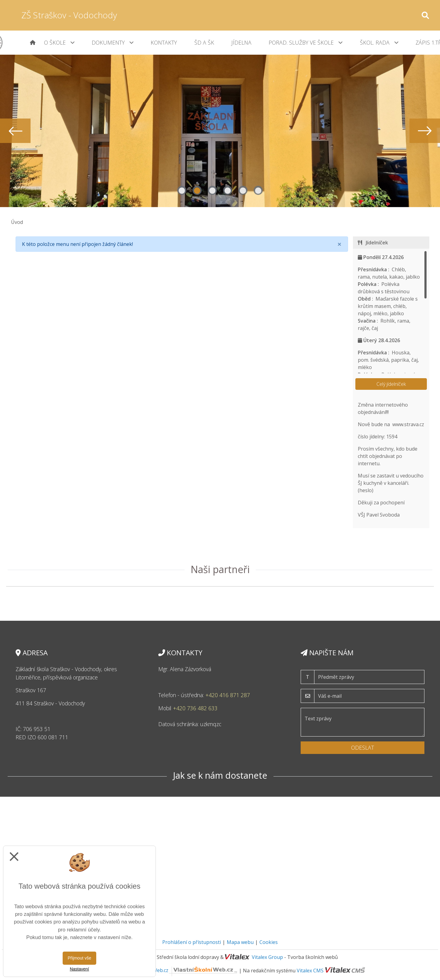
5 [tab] (243, 190)
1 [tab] (182, 190)
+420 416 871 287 (228, 695)
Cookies (269, 942)
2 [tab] (197, 190)
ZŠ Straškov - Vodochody (69, 15)
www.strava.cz (408, 424)
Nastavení (79, 969)
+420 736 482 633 (195, 708)
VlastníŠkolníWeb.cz (180, 970)
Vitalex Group (267, 957)
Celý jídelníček (391, 384)
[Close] (339, 244)
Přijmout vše (79, 958)
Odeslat (363, 748)
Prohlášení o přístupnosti (192, 942)
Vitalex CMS (310, 970)
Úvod (17, 222)
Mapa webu (240, 942)
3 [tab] (212, 190)
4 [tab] (228, 190)
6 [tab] (258, 190)
